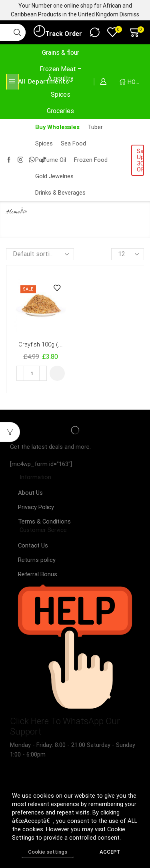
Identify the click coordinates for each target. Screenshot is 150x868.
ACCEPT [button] (110, 852)
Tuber (95, 127)
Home (13, 212)
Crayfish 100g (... (41, 344)
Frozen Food (91, 160)
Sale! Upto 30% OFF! (141, 160)
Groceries (60, 111)
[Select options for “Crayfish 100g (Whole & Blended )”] (57, 373)
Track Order (58, 32)
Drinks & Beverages (60, 193)
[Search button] (17, 32)
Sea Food (73, 143)
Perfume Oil (51, 160)
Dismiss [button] (129, 14)
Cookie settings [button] (48, 852)
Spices (61, 95)
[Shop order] (40, 254)
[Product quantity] (32, 373)
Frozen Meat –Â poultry (61, 74)
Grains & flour (61, 53)
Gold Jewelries (54, 176)
